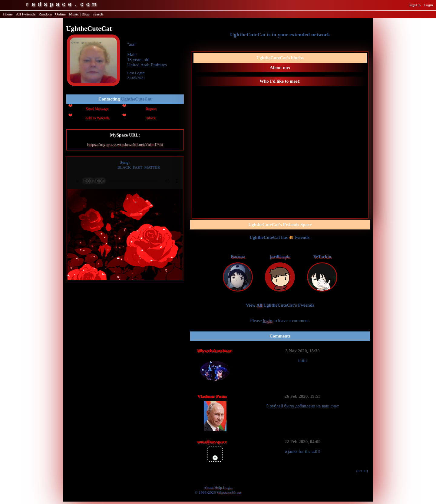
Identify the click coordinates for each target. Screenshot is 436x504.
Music (74, 14)
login (268, 321)
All (25, 14)
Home (8, 14)
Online (60, 14)
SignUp (415, 5)
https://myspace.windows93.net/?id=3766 (125, 144)
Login (428, 5)
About (208, 488)
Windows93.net (229, 492)
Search (98, 14)
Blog (86, 14)
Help (218, 488)
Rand (45, 14)
